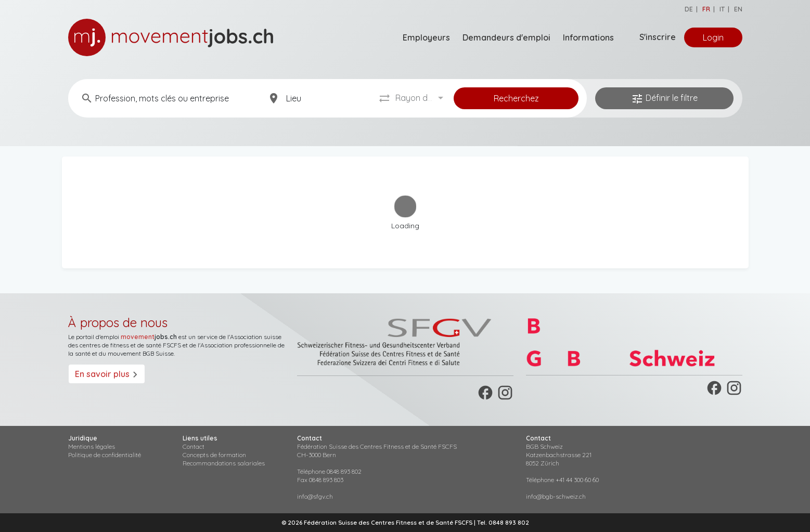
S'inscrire (658, 37)
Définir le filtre (664, 99)
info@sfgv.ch (315, 496)
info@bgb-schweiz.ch (556, 496)
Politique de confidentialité (105, 455)
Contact (194, 446)
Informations (588, 37)
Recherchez (516, 98)
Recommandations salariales (224, 463)
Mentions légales (92, 446)
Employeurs (426, 37)
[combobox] (421, 98)
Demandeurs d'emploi (506, 37)
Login (713, 37)
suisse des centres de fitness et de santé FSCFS (175, 341)
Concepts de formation (214, 455)
